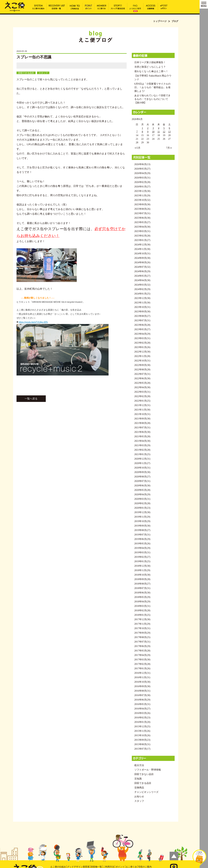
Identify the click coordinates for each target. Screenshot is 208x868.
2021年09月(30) (142, 419)
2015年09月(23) (142, 740)
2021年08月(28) (142, 423)
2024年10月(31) (142, 254)
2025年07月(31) (142, 213)
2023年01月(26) (142, 347)
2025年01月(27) (142, 240)
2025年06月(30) (142, 218)
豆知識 (138, 779)
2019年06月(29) (142, 539)
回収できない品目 (144, 774)
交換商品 (139, 788)
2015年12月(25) (142, 727)
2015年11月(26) (142, 731)
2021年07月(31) (142, 428)
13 (169, 132)
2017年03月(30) (142, 660)
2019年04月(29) (142, 548)
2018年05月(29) (142, 597)
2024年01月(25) (142, 294)
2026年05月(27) (142, 169)
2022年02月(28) (142, 396)
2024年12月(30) (142, 245)
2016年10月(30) (142, 682)
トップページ (160, 21)
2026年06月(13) (142, 164)
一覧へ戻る (31, 399)
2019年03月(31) (142, 552)
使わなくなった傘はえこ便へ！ (151, 71)
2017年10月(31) (142, 628)
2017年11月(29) (142, 624)
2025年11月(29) (142, 196)
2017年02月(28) (142, 664)
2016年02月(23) (142, 718)
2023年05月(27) (142, 329)
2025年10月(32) (142, 200)
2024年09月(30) (142, 258)
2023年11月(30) (142, 303)
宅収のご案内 (145, 867)
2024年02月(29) (142, 289)
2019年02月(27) (142, 557)
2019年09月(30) (142, 526)
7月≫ (169, 148)
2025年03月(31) (142, 231)
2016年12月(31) (142, 673)
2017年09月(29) (142, 633)
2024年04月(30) (142, 280)
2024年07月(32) (142, 267)
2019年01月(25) (142, 561)
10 (153, 132)
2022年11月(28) (142, 356)
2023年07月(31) (142, 320)
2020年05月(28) (142, 490)
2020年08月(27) (142, 477)
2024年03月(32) (142, 285)
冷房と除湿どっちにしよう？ (150, 67)
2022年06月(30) (142, 378)
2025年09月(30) (142, 204)
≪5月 (137, 148)
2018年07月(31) (142, 588)
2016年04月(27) (142, 709)
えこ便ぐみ (131, 867)
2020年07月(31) (142, 481)
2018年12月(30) (142, 566)
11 (159, 132)
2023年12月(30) (142, 298)
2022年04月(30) (142, 387)
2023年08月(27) (142, 316)
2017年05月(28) (142, 651)
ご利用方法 (109, 867)
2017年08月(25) (142, 637)
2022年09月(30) (142, 365)
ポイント (120, 867)
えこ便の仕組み (58, 867)
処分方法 (139, 765)
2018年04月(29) (142, 602)
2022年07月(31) (142, 374)
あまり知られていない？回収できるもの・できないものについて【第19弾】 (152, 99)
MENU (204, 4)
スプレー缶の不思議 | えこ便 (15, 6)
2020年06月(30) (142, 486)
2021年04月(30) (142, 441)
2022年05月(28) (142, 383)
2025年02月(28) (142, 236)
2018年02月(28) (142, 611)
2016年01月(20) (142, 722)
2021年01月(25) (142, 454)
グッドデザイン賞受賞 (78, 867)
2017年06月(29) (142, 646)
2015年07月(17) (142, 749)
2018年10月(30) (142, 575)
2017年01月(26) (142, 669)
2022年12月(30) (142, 352)
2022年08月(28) (142, 370)
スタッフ (43, 73)
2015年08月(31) (142, 744)
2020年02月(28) (142, 503)
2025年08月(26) (142, 209)
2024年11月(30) (142, 249)
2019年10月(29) (142, 521)
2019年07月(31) (142, 535)
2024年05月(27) (142, 276)
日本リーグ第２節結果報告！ (150, 62)
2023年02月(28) (142, 343)
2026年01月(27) (142, 187)
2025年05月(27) (142, 222)
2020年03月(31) (142, 499)
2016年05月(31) (142, 704)
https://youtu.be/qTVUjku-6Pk (33, 322)
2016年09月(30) (142, 686)
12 (164, 132)
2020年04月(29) (142, 494)
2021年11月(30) (142, 410)
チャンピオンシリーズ (146, 792)
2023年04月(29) (142, 334)
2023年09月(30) (142, 312)
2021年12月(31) (142, 405)
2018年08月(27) (142, 584)
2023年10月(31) (142, 307)
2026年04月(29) (142, 173)
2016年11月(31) (142, 677)
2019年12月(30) (142, 512)
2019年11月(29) (142, 517)
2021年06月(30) (142, 432)
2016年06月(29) (142, 700)
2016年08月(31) (142, 691)
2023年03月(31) (142, 338)
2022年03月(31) (142, 392)
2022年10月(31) (142, 361)
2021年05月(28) (142, 436)
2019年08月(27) (142, 530)
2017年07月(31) (142, 642)
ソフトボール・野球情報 (148, 770)
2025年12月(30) (142, 191)
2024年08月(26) (142, 262)
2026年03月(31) (142, 178)
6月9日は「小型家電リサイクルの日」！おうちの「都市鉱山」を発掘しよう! (152, 87)
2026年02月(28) (142, 182)
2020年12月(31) (142, 459)
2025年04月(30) (142, 227)
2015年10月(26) (142, 735)
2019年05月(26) (142, 544)
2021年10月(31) (142, 414)
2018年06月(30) (142, 593)
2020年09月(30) (142, 472)
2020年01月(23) (142, 508)
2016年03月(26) (142, 713)
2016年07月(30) (142, 695)
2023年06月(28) (142, 325)
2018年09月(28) (142, 579)
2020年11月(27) (142, 463)
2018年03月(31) (142, 606)
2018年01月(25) (142, 615)
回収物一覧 (96, 867)
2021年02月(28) (142, 450)
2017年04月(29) (142, 655)
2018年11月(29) (142, 570)
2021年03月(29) (142, 445)
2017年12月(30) (142, 619)
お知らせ (139, 797)
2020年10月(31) (142, 468)
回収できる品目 (26, 73)
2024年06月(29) (142, 271)
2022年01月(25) (142, 401)
